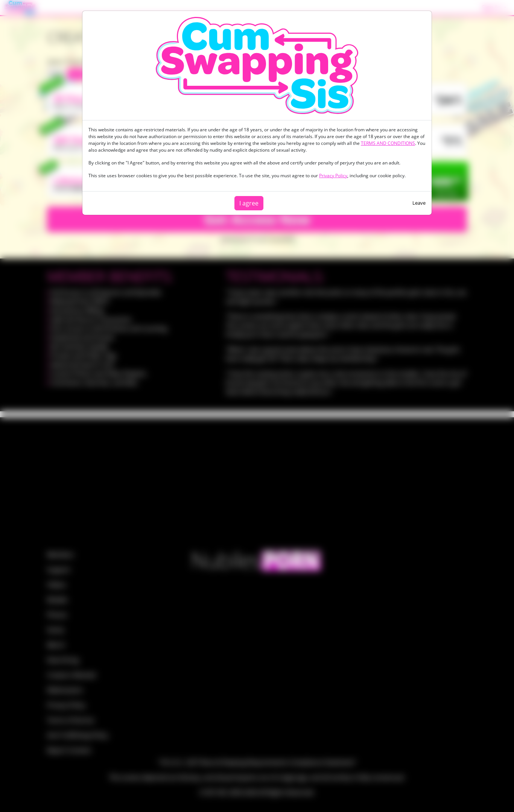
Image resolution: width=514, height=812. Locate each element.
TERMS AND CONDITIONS (388, 143)
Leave (419, 203)
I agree (249, 203)
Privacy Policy (333, 176)
